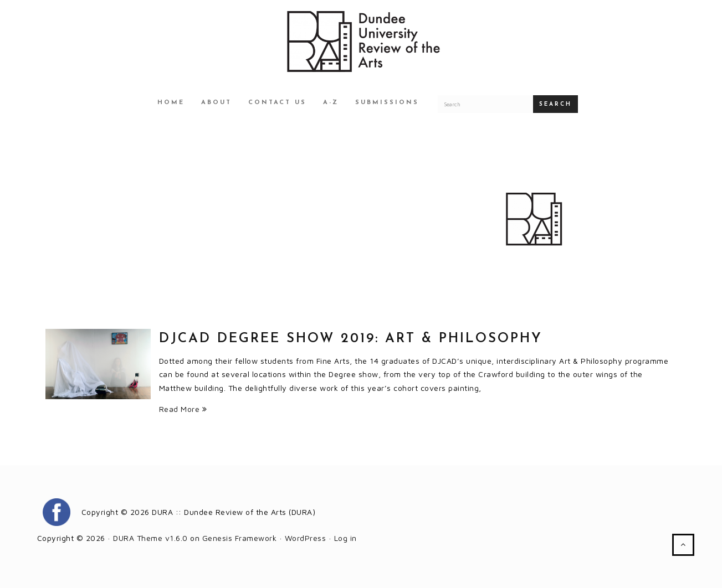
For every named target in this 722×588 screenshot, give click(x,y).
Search (555, 104)
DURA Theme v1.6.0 (150, 538)
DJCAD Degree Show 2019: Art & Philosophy (351, 339)
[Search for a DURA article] (485, 104)
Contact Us (277, 103)
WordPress (306, 538)
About (216, 103)
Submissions (387, 103)
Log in (345, 538)
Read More (183, 409)
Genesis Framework (240, 538)
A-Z (331, 103)
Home (171, 103)
